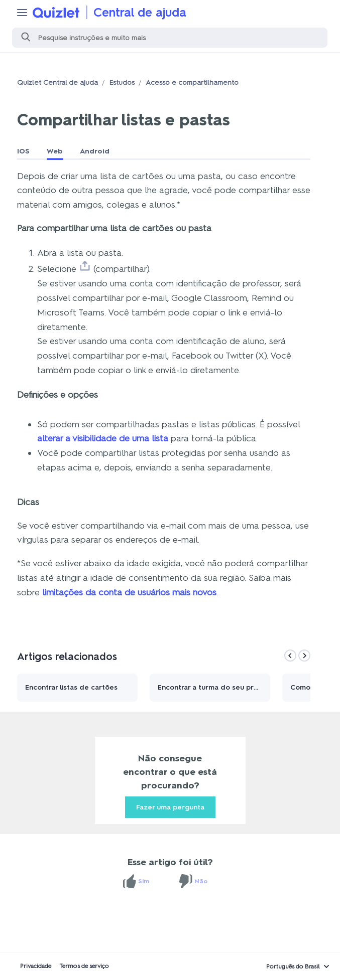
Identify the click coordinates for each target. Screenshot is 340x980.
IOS (23, 151)
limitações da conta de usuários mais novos (129, 592)
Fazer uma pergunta (170, 807)
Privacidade (36, 966)
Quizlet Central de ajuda (58, 83)
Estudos (122, 83)
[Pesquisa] (170, 38)
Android (95, 151)
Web (55, 151)
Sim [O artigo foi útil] (144, 881)
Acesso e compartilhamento (192, 83)
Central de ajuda (140, 12)
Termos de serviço (84, 966)
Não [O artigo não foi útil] (201, 881)
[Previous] (290, 656)
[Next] (304, 656)
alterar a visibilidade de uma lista (103, 438)
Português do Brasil (293, 966)
